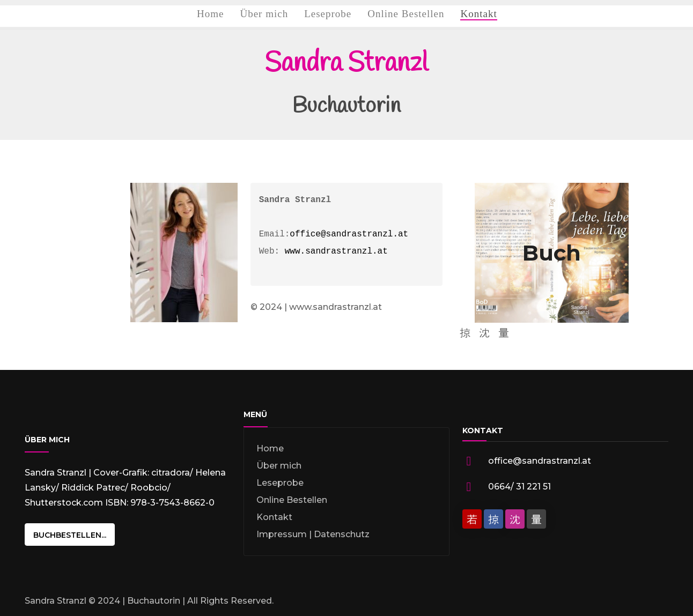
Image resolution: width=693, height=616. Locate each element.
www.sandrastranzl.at (336, 251)
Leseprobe (280, 483)
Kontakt (274, 517)
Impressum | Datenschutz (313, 534)
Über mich (279, 466)
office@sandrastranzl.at (349, 234)
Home (270, 448)
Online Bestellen (292, 500)
